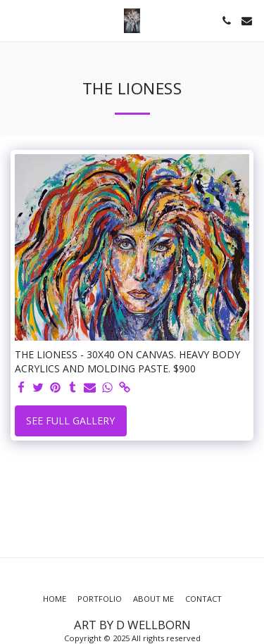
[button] (15, 20)
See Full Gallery (70, 421)
